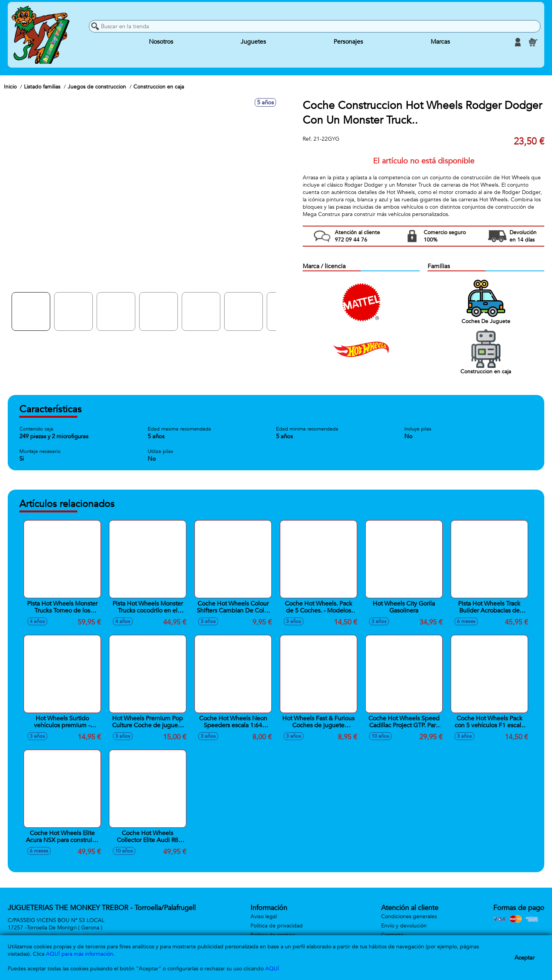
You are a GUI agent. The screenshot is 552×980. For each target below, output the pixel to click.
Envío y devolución (404, 926)
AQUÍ (272, 969)
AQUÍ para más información (80, 954)
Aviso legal (264, 916)
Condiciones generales (409, 916)
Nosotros (161, 42)
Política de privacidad (277, 926)
